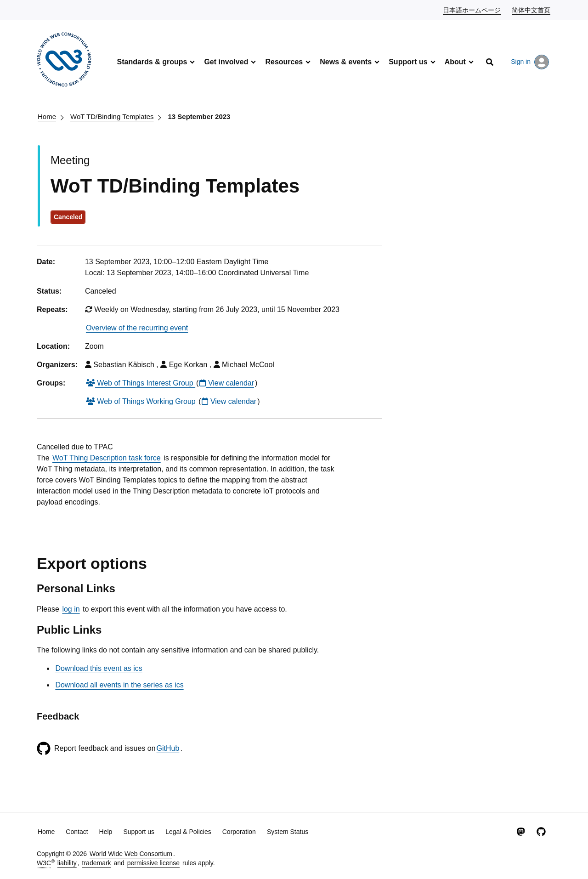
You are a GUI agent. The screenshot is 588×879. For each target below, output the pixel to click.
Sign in (530, 62)
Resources (284, 62)
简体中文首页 (531, 10)
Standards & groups (152, 62)
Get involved (226, 62)
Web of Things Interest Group (141, 383)
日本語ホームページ (472, 10)
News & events (346, 62)
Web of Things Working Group (142, 401)
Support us (408, 62)
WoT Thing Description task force (107, 458)
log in (71, 609)
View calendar (227, 383)
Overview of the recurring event (137, 328)
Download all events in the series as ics (119, 685)
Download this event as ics (99, 668)
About (455, 62)
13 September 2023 (199, 116)
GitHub (168, 748)
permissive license (153, 863)
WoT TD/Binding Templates (112, 116)
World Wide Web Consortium (131, 854)
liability (67, 863)
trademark (97, 863)
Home (47, 116)
